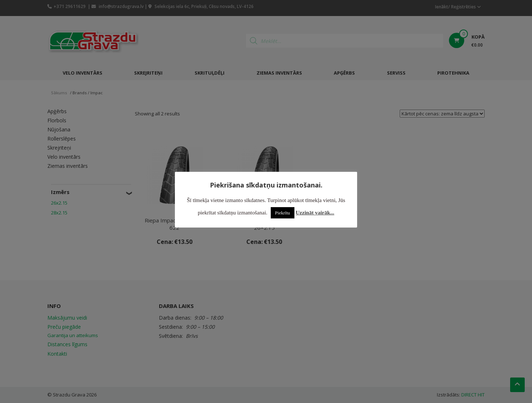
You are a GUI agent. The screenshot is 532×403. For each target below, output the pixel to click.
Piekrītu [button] (283, 213)
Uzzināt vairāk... (315, 213)
